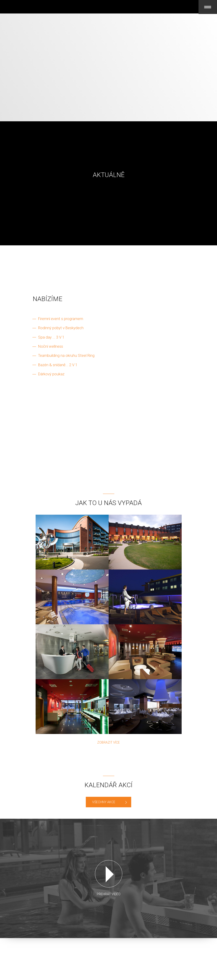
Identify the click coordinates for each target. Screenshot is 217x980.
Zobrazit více (108, 742)
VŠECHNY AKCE (104, 802)
